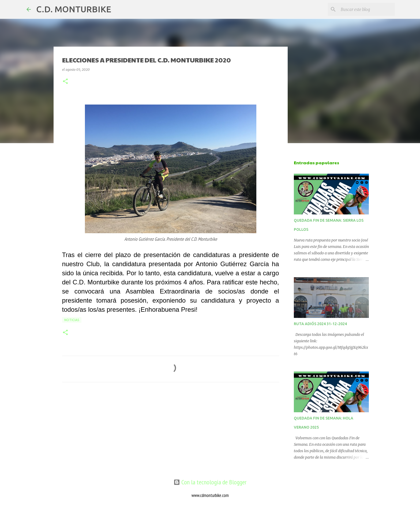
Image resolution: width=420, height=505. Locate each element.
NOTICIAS (72, 320)
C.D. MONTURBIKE (74, 9)
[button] (65, 82)
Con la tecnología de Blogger (210, 482)
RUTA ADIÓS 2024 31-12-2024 (320, 324)
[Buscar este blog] (367, 9)
